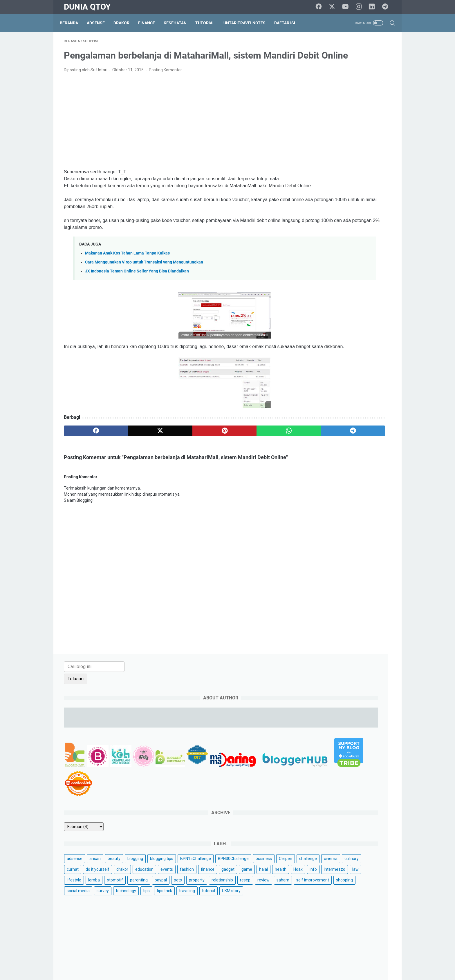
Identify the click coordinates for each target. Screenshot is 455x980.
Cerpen (375, 324)
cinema (338, 335)
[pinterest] (173, 462)
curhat (379, 335)
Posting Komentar (165, 88)
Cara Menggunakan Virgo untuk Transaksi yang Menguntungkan (144, 287)
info (379, 367)
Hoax (364, 367)
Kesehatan (179, 23)
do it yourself (319, 346)
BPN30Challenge (322, 324)
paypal (361, 388)
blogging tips (319, 313)
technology (366, 421)
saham (313, 410)
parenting (339, 388)
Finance (151, 23)
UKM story (316, 442)
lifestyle (356, 378)
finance (354, 356)
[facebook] (322, 7)
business (353, 324)
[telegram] (387, 7)
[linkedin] (374, 7)
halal (329, 367)
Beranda (73, 23)
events (313, 356)
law (339, 378)
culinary (359, 335)
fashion (333, 356)
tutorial (372, 431)
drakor (344, 346)
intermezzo (318, 378)
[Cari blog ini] (334, 48)
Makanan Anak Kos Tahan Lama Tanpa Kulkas (127, 278)
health (346, 367)
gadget (374, 356)
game (312, 367)
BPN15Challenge (353, 313)
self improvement (343, 410)
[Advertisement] (174, 139)
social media (318, 421)
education (366, 346)
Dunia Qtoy (87, 7)
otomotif (315, 388)
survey (343, 421)
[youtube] (348, 7)
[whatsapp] (217, 462)
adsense (315, 303)
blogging (375, 303)
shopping (375, 410)
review (382, 399)
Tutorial (209, 23)
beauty (354, 303)
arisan (335, 303)
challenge (316, 335)
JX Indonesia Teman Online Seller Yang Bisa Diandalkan (137, 296)
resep (363, 399)
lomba (376, 378)
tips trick (328, 431)
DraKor (126, 23)
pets (378, 388)
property (315, 399)
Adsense (100, 23)
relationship (340, 399)
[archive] (324, 271)
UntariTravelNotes (249, 23)
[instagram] (361, 7)
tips (310, 431)
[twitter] (335, 7)
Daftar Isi (289, 23)
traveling (351, 431)
